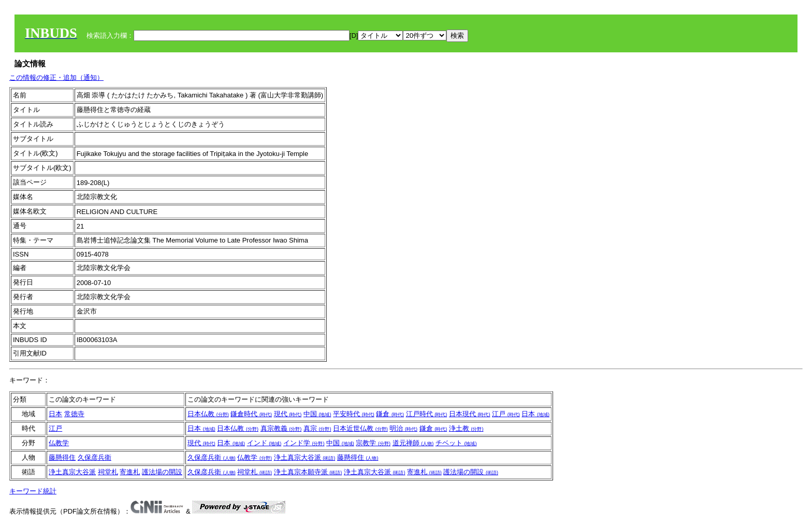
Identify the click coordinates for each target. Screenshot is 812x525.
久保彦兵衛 (95, 457)
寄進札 (130, 472)
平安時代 (354, 414)
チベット (456, 443)
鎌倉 (390, 414)
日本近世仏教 (360, 428)
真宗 (317, 428)
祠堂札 (108, 472)
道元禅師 (413, 443)
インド (264, 443)
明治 (403, 428)
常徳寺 (74, 414)
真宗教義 (281, 428)
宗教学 (373, 443)
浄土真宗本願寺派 (308, 472)
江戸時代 (427, 414)
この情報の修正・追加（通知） (56, 77)
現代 (288, 414)
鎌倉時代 (251, 414)
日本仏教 (208, 414)
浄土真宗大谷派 (305, 457)
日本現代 (470, 414)
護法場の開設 (162, 472)
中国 (317, 414)
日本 (55, 414)
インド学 (304, 443)
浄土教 (466, 428)
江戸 (506, 414)
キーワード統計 (33, 491)
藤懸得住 (62, 457)
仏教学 (59, 443)
